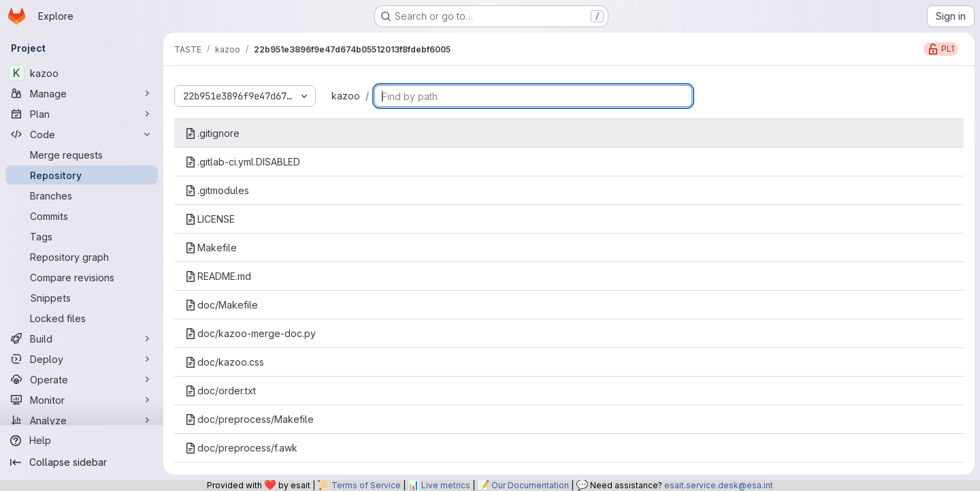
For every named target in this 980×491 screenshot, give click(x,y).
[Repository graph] (82, 257)
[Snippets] (82, 298)
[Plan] (82, 114)
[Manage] (82, 93)
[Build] (82, 338)
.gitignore (212, 133)
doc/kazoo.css (225, 362)
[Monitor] (82, 400)
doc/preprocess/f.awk (241, 448)
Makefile (211, 248)
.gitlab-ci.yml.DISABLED (243, 162)
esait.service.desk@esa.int (719, 485)
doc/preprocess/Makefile (249, 419)
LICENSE (210, 219)
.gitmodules (217, 190)
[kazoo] (82, 73)
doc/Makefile (222, 305)
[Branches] (82, 195)
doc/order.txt (220, 391)
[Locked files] (82, 318)
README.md (218, 276)
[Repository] (82, 175)
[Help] (82, 441)
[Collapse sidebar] (82, 462)
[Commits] (82, 216)
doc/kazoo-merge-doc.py (250, 333)
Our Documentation (530, 485)
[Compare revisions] (82, 277)
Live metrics (446, 485)
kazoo (346, 96)
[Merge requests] (82, 155)
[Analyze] (82, 420)
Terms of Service (366, 485)
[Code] (82, 134)
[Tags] (82, 236)
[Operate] (82, 379)
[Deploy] (82, 359)
